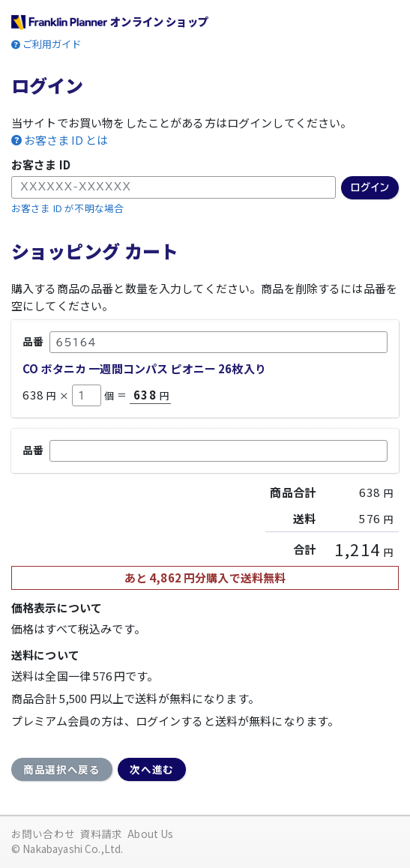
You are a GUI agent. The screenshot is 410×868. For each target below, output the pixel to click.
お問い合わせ (43, 834)
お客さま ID (41, 165)
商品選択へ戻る (62, 769)
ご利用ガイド (52, 44)
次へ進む (152, 769)
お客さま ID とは (66, 140)
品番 (33, 341)
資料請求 (102, 834)
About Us (150, 834)
